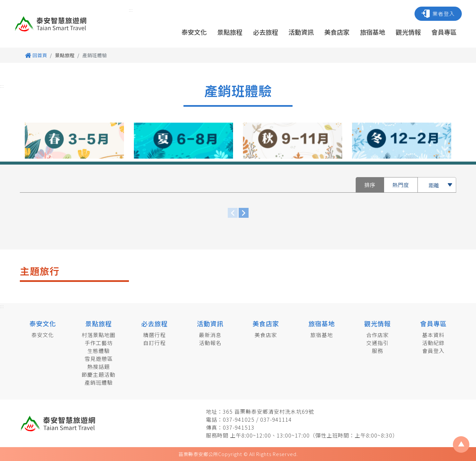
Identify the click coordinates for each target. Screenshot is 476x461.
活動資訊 (301, 32)
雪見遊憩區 (99, 359)
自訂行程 (154, 343)
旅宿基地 (373, 32)
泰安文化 (194, 32)
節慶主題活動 (99, 374)
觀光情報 (408, 32)
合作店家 (377, 335)
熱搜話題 (99, 366)
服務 (377, 351)
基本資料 (433, 335)
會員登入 (433, 351)
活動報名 (210, 343)
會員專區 (444, 32)
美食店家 (337, 32)
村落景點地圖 (99, 335)
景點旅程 (230, 32)
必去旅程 (265, 32)
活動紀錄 (433, 343)
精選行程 (154, 335)
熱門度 (401, 185)
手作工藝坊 (99, 343)
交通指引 (377, 343)
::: (131, 10)
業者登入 (438, 14)
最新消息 (210, 335)
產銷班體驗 (99, 382)
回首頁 (36, 55)
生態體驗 (99, 351)
